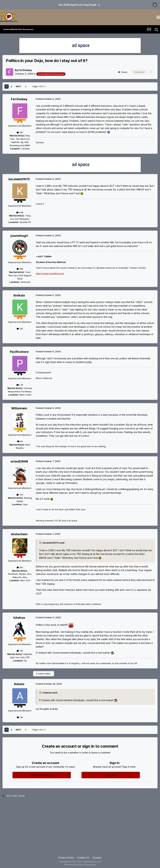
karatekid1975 (19, 179)
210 (20, 132)
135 (20, 329)
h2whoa (19, 618)
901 (20, 567)
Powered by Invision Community (80, 865)
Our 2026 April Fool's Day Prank (77, 5)
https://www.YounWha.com (50, 273)
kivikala (19, 295)
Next (18, 86)
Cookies (97, 858)
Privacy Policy (66, 858)
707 (20, 495)
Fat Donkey (25, 70)
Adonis (19, 684)
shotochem (19, 534)
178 (20, 651)
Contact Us (83, 858)
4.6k (20, 212)
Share (123, 72)
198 (20, 269)
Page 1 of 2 (39, 86)
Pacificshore (19, 352)
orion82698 (19, 461)
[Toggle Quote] (41, 543)
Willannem (19, 408)
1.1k (20, 717)
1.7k (20, 385)
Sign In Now (111, 775)
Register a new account (42, 775)
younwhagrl (19, 236)
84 (20, 441)
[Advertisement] (80, 829)
